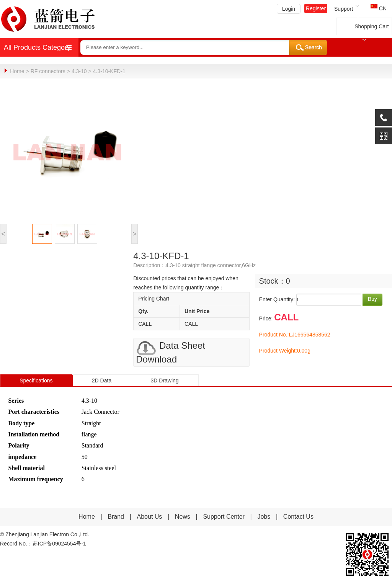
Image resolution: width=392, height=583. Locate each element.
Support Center (224, 516)
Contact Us (298, 516)
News (183, 516)
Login (289, 9)
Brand (116, 516)
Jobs (264, 516)
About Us (150, 516)
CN (379, 8)
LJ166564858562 (309, 334)
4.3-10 (79, 71)
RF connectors (48, 71)
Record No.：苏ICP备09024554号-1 (43, 543)
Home (17, 71)
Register (316, 8)
